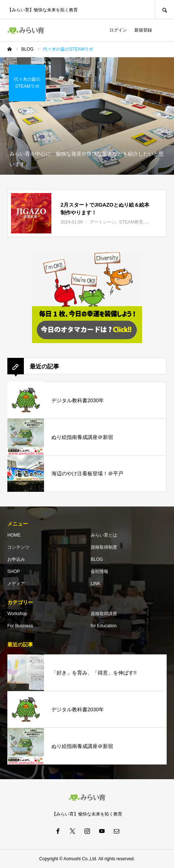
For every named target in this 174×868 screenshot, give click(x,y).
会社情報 (99, 571)
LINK (96, 584)
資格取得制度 (104, 547)
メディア (16, 584)
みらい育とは (104, 535)
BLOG (97, 559)
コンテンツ (18, 547)
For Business (20, 626)
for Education (104, 626)
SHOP (14, 571)
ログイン (118, 30)
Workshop (17, 614)
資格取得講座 (104, 614)
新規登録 (143, 30)
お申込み (16, 559)
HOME (14, 535)
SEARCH (164, 9)
